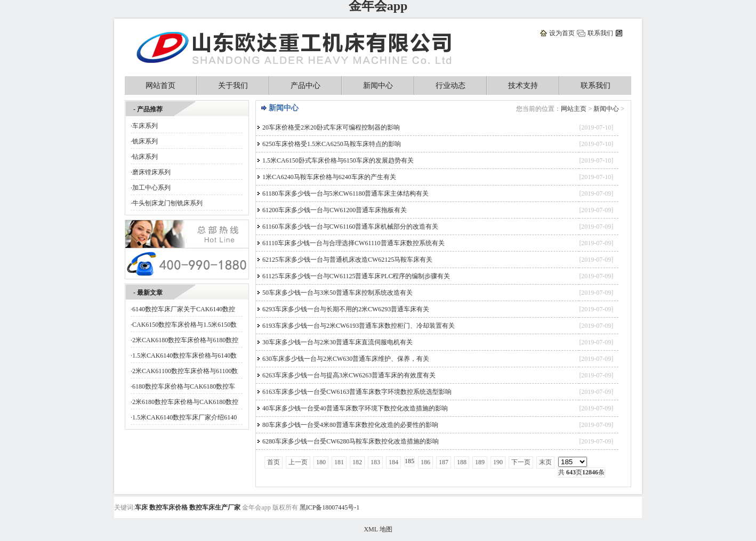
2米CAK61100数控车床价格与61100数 (185, 371)
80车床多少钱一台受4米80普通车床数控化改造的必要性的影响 (350, 425)
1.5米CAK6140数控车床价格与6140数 (184, 356)
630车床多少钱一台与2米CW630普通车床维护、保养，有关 (346, 359)
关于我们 (233, 86)
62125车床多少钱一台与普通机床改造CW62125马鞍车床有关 (347, 260)
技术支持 (523, 86)
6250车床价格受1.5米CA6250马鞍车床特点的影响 (332, 144)
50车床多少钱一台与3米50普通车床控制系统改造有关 (337, 293)
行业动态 (451, 86)
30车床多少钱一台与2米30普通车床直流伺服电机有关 (337, 342)
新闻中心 (378, 86)
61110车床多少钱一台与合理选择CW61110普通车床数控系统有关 (353, 243)
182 (357, 462)
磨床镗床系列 (151, 172)
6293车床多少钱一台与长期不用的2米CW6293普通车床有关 (346, 309)
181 (339, 462)
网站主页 (574, 109)
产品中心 (305, 86)
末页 (545, 462)
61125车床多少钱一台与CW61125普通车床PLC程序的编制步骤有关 (356, 276)
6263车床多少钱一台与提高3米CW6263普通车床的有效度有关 (349, 375)
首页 (274, 462)
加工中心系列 (151, 188)
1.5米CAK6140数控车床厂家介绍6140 (184, 417)
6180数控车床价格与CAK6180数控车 (184, 386)
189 (480, 462)
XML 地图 (378, 529)
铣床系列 (145, 141)
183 (375, 462)
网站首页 (160, 86)
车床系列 (145, 126)
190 (498, 462)
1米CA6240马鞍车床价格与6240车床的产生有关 (329, 177)
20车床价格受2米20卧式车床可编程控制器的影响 (331, 127)
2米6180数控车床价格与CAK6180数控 (185, 402)
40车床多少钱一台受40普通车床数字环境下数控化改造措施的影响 (355, 408)
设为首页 (562, 33)
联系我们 (600, 33)
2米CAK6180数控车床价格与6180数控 (185, 340)
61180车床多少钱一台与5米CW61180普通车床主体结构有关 (345, 193)
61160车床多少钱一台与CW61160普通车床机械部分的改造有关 (350, 227)
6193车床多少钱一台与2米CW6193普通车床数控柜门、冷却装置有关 (359, 326)
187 (444, 462)
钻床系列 (145, 157)
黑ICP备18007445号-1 (330, 507)
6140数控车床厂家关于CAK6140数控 (184, 309)
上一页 (298, 462)
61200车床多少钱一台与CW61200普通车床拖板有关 (335, 210)
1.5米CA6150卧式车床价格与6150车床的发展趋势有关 (338, 160)
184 (393, 462)
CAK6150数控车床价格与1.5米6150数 (184, 325)
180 (321, 462)
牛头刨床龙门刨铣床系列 (167, 203)
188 (462, 462)
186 (425, 462)
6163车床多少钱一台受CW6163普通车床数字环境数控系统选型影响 (357, 392)
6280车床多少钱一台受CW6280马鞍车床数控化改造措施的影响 (351, 441)
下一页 (521, 462)
